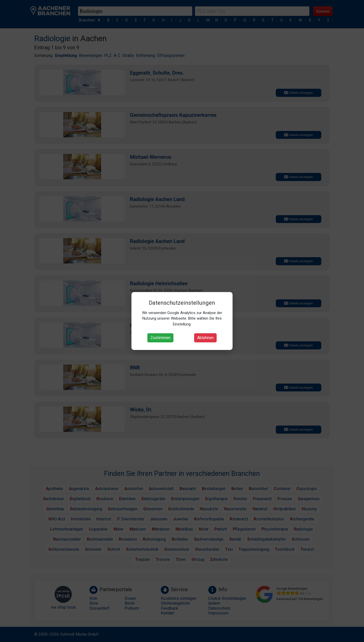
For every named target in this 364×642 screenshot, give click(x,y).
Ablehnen (205, 338)
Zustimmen (160, 338)
